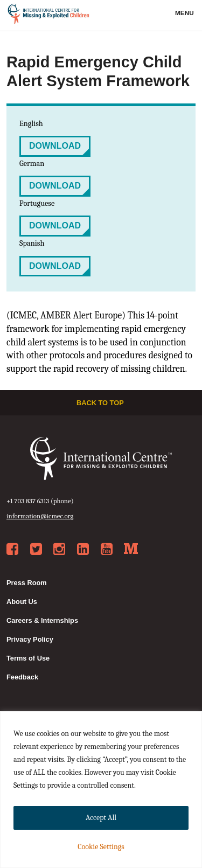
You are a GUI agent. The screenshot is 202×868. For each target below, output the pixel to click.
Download (55, 146)
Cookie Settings (101, 847)
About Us (22, 602)
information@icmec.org (40, 516)
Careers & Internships (42, 620)
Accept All (101, 818)
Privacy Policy (30, 639)
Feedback (22, 677)
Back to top (101, 403)
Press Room (27, 583)
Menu (185, 13)
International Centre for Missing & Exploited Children (49, 16)
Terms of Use (28, 658)
